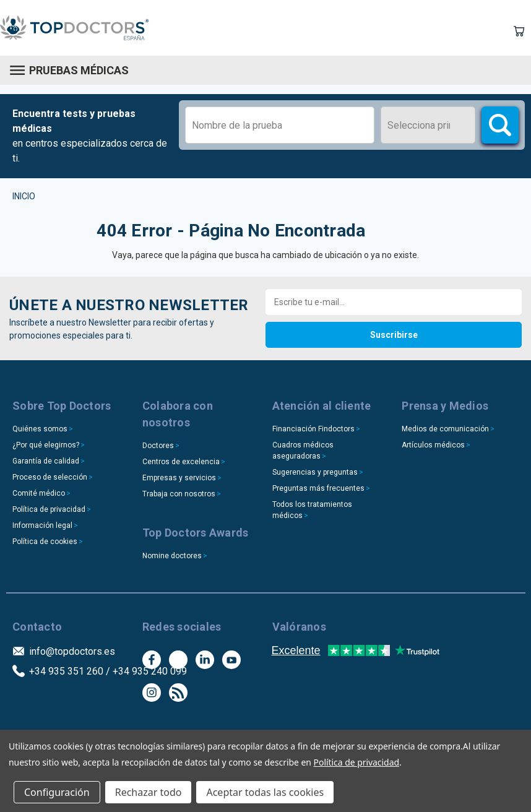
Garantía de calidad (46, 461)
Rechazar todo (149, 792)
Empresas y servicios (179, 478)
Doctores (158, 446)
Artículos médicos (433, 445)
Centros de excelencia (181, 462)
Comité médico (39, 493)
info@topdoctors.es (72, 651)
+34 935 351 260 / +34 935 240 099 (108, 671)
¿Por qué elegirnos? (46, 445)
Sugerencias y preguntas (315, 472)
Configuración (57, 792)
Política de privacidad (49, 509)
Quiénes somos (40, 429)
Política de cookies (45, 542)
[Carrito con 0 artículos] (519, 31)
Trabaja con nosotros (179, 494)
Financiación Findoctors (313, 429)
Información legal (42, 525)
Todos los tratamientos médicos (312, 510)
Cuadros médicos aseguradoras (303, 451)
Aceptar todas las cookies (265, 792)
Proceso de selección (50, 477)
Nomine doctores (172, 556)
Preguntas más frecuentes (318, 488)
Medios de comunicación (445, 429)
